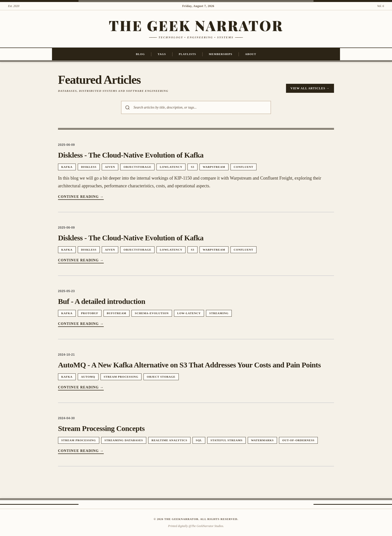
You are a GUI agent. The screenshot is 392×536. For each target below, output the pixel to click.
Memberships (220, 54)
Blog (140, 54)
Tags (162, 54)
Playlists (187, 54)
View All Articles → (310, 88)
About (250, 54)
